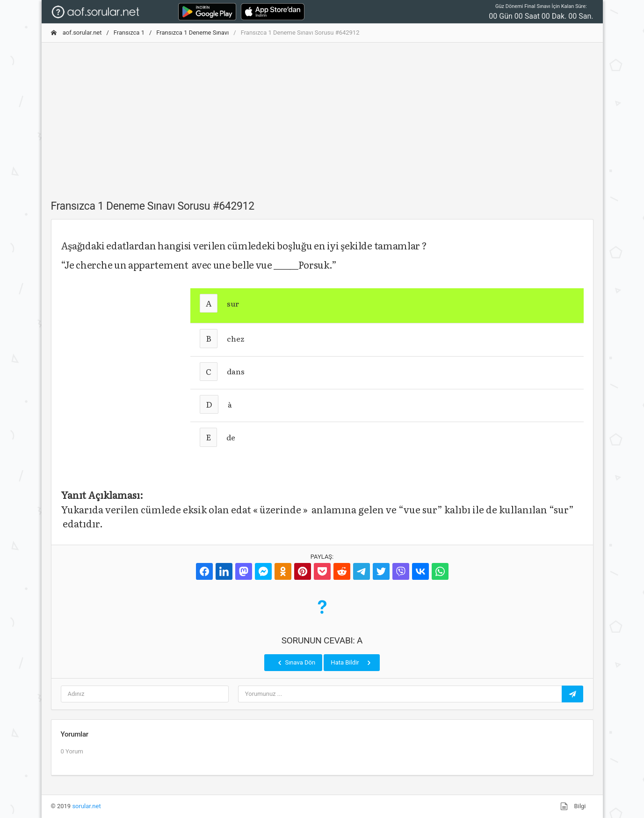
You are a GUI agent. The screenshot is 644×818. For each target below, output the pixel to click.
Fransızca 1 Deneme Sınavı (192, 33)
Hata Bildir (351, 663)
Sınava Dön (296, 663)
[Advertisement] (322, 116)
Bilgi (573, 806)
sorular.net (86, 806)
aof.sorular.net (76, 33)
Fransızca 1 (129, 33)
